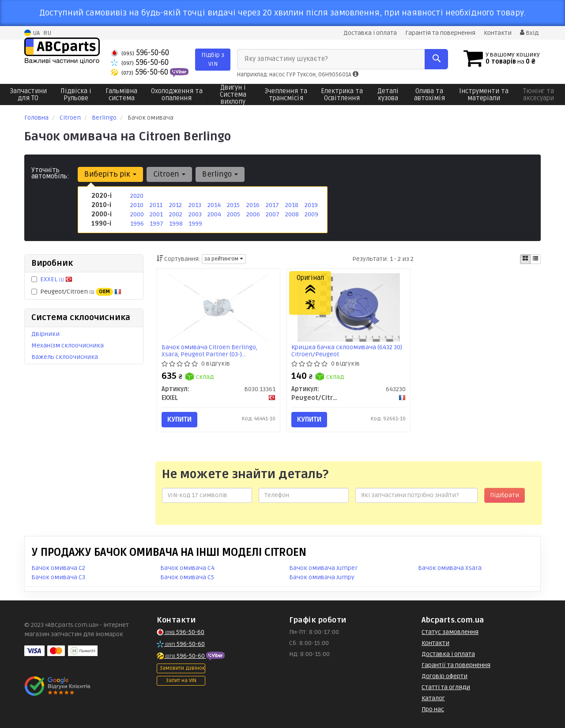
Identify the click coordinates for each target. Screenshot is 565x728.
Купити (179, 419)
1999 (195, 224)
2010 (137, 205)
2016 (253, 205)
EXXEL (56, 279)
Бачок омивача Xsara (450, 568)
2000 (137, 214)
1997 (156, 224)
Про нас (433, 709)
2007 (273, 214)
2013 (195, 205)
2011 (156, 205)
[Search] (436, 59)
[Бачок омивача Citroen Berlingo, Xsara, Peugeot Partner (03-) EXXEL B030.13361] (218, 307)
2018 (292, 205)
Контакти (498, 33)
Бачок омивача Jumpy (322, 577)
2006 (253, 214)
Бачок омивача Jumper (323, 568)
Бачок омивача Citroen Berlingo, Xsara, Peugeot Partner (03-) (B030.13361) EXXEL (209, 351)
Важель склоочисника (65, 357)
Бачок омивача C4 (187, 568)
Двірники (45, 334)
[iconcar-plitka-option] (525, 259)
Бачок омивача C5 (187, 577)
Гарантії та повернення (456, 665)
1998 (176, 224)
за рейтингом (224, 259)
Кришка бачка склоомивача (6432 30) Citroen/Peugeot (347, 351)
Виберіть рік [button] (110, 174)
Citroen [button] (169, 174)
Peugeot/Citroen (76, 292)
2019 (311, 205)
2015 (233, 205)
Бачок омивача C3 (58, 577)
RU (47, 33)
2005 (234, 214)
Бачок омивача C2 (58, 568)
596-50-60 (140, 53)
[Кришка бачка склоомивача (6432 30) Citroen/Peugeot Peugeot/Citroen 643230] (349, 307)
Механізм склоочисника (68, 345)
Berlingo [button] (220, 174)
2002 (176, 214)
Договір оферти (444, 676)
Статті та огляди (446, 687)
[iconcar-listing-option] (535, 259)
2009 (311, 214)
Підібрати (505, 495)
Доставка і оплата (370, 33)
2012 (175, 205)
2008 (292, 214)
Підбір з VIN (213, 59)
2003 (195, 214)
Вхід (529, 33)
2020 (137, 196)
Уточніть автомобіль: (50, 173)
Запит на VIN (181, 681)
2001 (156, 214)
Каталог (433, 698)
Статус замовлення (450, 632)
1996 (137, 224)
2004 (214, 214)
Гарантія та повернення (440, 33)
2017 (272, 205)
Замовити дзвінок (182, 668)
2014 (214, 205)
